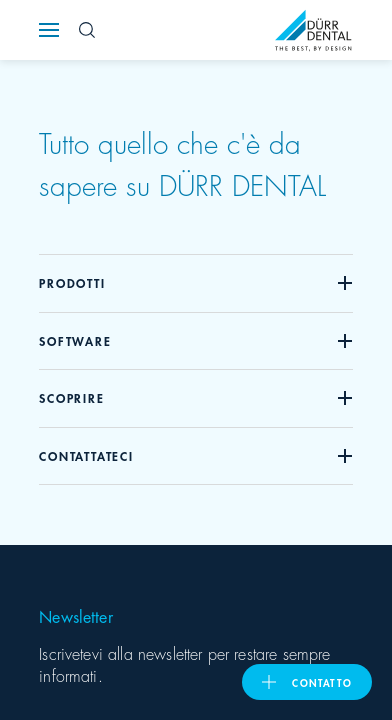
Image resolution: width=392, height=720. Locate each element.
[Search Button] (87, 30)
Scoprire (71, 397)
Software (75, 340)
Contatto (322, 682)
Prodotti (72, 282)
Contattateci (86, 455)
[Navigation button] (49, 30)
